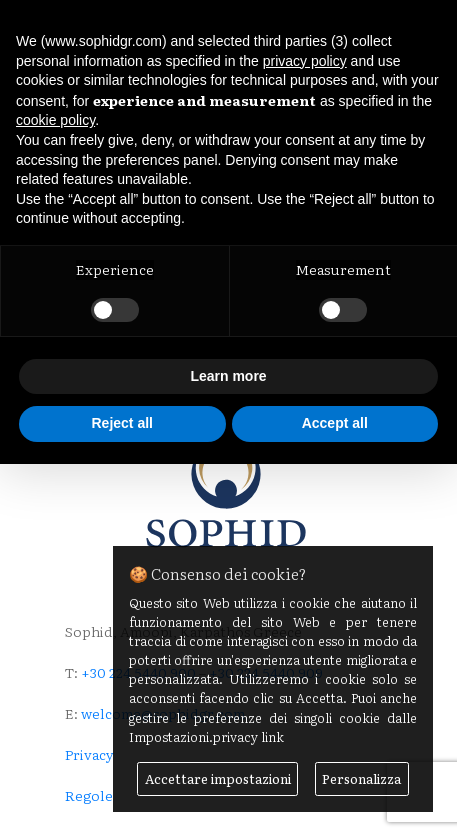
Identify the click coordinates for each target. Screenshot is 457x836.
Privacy (89, 754)
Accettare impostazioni (218, 778)
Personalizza (361, 778)
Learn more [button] (228, 376)
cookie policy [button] (55, 120)
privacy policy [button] (305, 61)
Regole (89, 795)
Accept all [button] (335, 423)
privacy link (248, 736)
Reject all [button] (122, 423)
